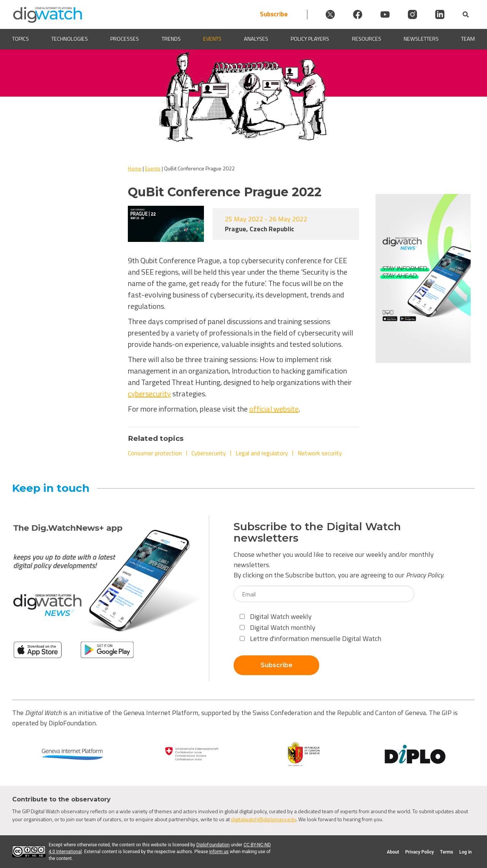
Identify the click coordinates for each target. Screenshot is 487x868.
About (393, 852)
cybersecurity (149, 393)
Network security (320, 453)
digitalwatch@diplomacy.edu (263, 819)
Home (135, 168)
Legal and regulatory (262, 453)
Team (468, 39)
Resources (367, 39)
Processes (125, 39)
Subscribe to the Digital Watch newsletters (317, 533)
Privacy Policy (425, 575)
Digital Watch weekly (276, 616)
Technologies (70, 39)
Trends (171, 39)
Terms (446, 852)
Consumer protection (155, 453)
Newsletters (421, 39)
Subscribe (274, 14)
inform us (219, 852)
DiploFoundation (213, 845)
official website (274, 409)
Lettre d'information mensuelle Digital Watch (310, 638)
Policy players (310, 39)
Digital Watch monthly (278, 627)
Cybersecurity (209, 453)
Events (212, 39)
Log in (466, 852)
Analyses (256, 39)
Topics (21, 39)
